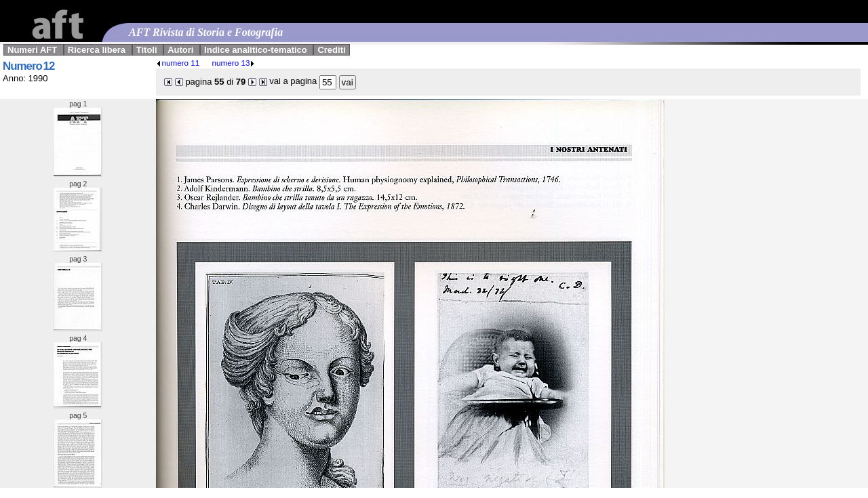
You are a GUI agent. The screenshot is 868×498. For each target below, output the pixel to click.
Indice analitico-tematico (256, 50)
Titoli (147, 50)
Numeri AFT (32, 50)
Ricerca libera (97, 50)
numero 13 (234, 63)
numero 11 (178, 63)
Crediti (331, 50)
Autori (180, 50)
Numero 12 (28, 66)
